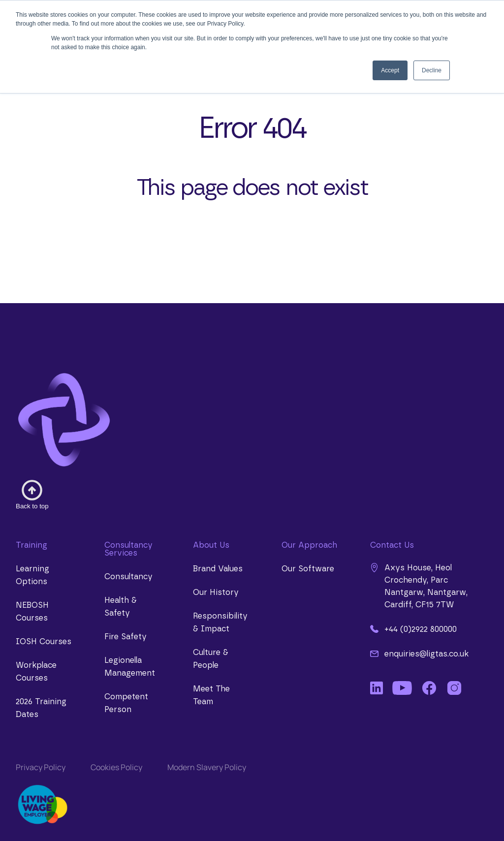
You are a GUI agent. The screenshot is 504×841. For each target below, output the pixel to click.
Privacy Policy (41, 767)
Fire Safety (126, 637)
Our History (216, 592)
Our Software (308, 569)
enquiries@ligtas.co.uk (419, 654)
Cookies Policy (116, 767)
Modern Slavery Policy (207, 767)
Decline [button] (432, 70)
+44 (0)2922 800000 (413, 629)
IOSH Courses (44, 642)
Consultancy (128, 577)
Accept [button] (390, 70)
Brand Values (218, 569)
